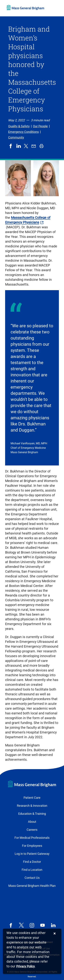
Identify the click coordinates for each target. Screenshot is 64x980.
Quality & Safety (19, 126)
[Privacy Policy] (26, 966)
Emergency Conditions (23, 132)
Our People (40, 126)
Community (16, 137)
